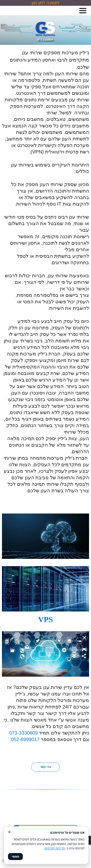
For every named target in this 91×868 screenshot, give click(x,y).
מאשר (15, 857)
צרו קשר (45, 767)
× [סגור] (9, 832)
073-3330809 (24, 733)
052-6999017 (24, 739)
